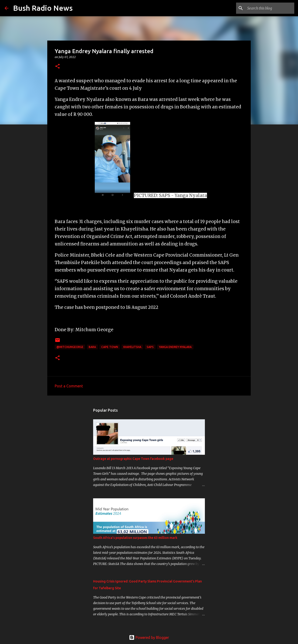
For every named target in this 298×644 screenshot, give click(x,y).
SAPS (150, 347)
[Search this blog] (270, 8)
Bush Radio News (43, 8)
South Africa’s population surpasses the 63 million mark (135, 538)
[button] (58, 67)
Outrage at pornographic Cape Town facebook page (133, 459)
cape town (110, 347)
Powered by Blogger (149, 637)
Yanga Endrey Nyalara (175, 347)
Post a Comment (69, 386)
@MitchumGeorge (70, 347)
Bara (92, 347)
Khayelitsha (132, 347)
